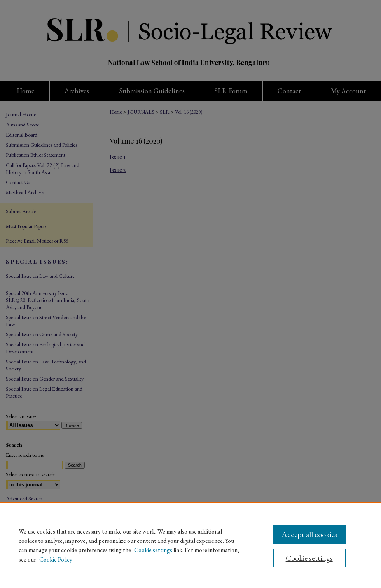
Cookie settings (153, 550)
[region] (190, 545)
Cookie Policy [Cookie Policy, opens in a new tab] (56, 559)
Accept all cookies (309, 534)
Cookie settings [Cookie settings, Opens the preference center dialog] (309, 558)
